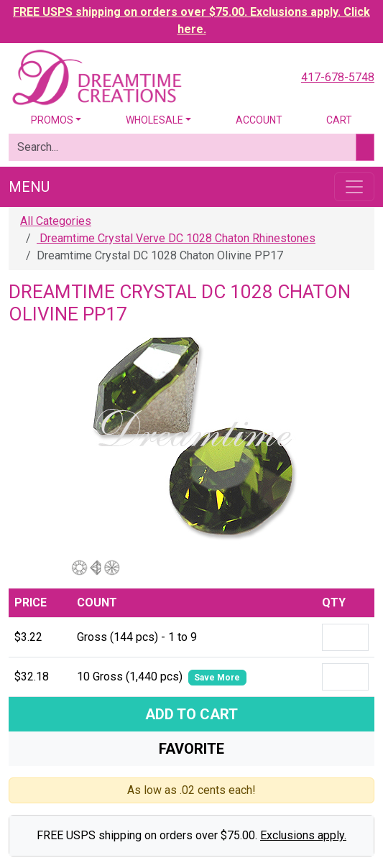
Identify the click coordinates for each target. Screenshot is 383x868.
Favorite (191, 749)
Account (259, 120)
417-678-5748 (338, 77)
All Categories (56, 221)
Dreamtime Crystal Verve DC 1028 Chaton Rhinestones (176, 238)
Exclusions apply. (303, 835)
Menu (29, 187)
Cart (339, 120)
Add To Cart (191, 714)
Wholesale (154, 120)
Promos (52, 120)
